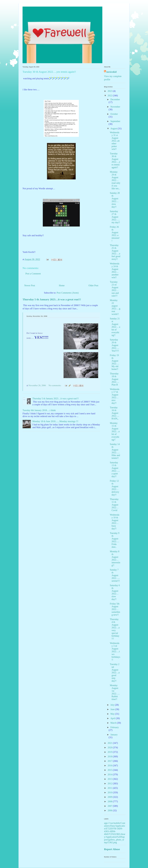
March (114, 723)
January (114, 735)
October (114, 114)
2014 (110, 774)
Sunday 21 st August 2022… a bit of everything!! (115, 327)
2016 (110, 765)
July (113, 705)
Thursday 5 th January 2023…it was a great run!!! (52, 299)
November (115, 107)
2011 (110, 788)
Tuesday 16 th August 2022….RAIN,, (114, 413)
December (115, 99)
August (114, 128)
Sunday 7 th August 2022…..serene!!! (115, 575)
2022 (110, 95)
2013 (110, 779)
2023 (110, 91)
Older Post (93, 285)
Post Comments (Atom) (68, 293)
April (113, 718)
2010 (110, 792)
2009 (110, 797)
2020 (110, 747)
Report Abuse (112, 849)
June (113, 709)
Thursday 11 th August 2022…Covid (114, 505)
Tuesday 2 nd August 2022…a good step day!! (115, 673)
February (115, 727)
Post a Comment (33, 274)
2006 (110, 810)
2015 (110, 770)
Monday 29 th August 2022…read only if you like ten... (115, 180)
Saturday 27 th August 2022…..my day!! (115, 217)
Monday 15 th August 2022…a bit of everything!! (115, 431)
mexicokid (111, 72)
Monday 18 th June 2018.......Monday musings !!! (55, 421)
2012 (110, 783)
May (113, 714)
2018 (110, 756)
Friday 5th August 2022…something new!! (115, 609)
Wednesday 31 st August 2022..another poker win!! (115, 141)
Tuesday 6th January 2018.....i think (39, 410)
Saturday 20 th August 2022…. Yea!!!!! (114, 345)
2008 (110, 801)
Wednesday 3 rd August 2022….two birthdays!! (115, 651)
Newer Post (30, 285)
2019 (110, 752)
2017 (110, 761)
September (115, 121)
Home (62, 285)
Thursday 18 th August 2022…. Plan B (114, 379)
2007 (110, 806)
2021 (110, 743)
